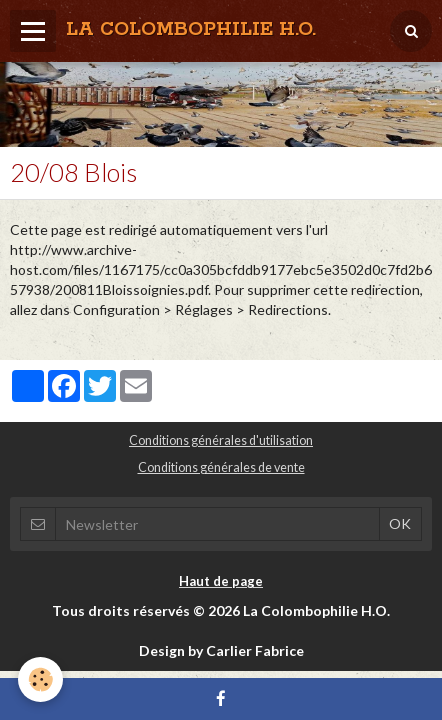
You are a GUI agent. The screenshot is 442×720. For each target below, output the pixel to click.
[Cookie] (40, 679)
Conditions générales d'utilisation (221, 440)
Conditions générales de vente (221, 467)
